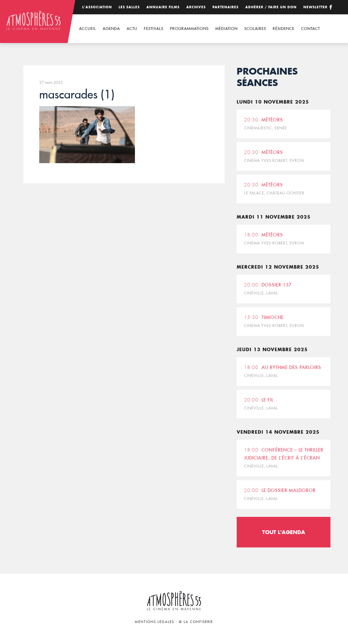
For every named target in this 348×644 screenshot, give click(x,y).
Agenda (111, 29)
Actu (132, 29)
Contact (311, 29)
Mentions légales (155, 622)
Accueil (88, 29)
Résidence (284, 29)
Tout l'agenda (284, 532)
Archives (196, 7)
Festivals (154, 29)
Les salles (129, 7)
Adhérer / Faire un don (271, 7)
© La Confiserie (196, 622)
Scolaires (255, 29)
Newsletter (315, 7)
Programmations (189, 29)
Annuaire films (163, 7)
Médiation (226, 29)
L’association (97, 7)
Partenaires (226, 7)
